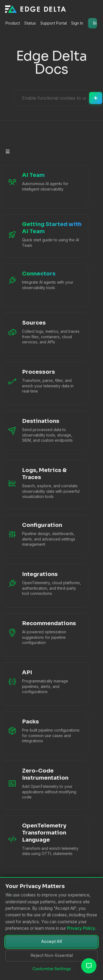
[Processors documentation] (35, 384)
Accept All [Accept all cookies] (51, 942)
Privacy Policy (81, 928)
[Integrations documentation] (35, 586)
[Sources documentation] (35, 334)
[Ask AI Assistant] (54, 98)
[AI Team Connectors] (35, 285)
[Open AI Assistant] (89, 966)
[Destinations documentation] (35, 433)
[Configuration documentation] (35, 537)
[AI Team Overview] (35, 187)
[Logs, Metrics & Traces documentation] (35, 485)
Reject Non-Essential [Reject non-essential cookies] (52, 955)
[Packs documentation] (35, 733)
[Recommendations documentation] (35, 635)
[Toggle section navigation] (8, 151)
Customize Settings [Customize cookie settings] (52, 969)
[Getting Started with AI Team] (35, 236)
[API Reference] (35, 684)
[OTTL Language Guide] (35, 841)
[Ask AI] (96, 98)
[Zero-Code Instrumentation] (35, 785)
